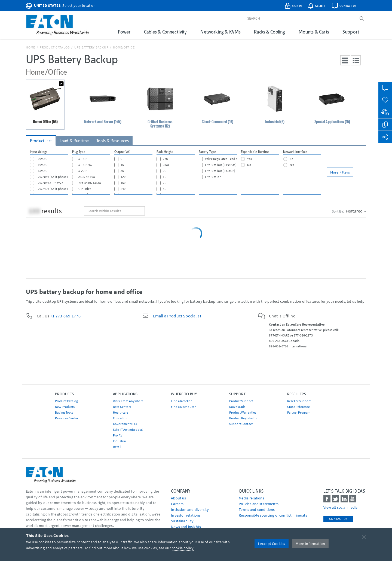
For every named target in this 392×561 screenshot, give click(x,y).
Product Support (241, 401)
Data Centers (122, 407)
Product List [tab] (41, 141)
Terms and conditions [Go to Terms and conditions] (257, 510)
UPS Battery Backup (91, 47)
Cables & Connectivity (165, 32)
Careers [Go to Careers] (177, 504)
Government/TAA (125, 424)
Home (30, 47)
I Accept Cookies (272, 544)
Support (351, 32)
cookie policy (183, 548)
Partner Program (299, 412)
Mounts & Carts (314, 32)
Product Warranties (243, 412)
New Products (65, 407)
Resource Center (67, 418)
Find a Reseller (181, 401)
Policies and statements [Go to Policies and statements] (259, 504)
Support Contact (241, 424)
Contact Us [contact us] (338, 519)
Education (120, 418)
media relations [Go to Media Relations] (251, 498)
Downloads (237, 407)
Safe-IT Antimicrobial (128, 430)
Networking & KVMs (220, 32)
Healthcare (121, 412)
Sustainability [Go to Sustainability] (182, 521)
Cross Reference (298, 407)
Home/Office (124, 47)
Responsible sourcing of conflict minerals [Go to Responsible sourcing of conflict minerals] (273, 515)
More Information (310, 544)
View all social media (340, 507)
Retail (117, 447)
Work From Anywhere (128, 401)
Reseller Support (299, 401)
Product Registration (244, 418)
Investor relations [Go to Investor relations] (186, 515)
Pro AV (118, 435)
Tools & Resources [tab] (113, 141)
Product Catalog (55, 47)
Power (124, 32)
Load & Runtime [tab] (74, 141)
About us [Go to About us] (178, 498)
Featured (356, 211)
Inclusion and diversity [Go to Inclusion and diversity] (190, 510)
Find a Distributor (183, 407)
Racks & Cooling (269, 32)
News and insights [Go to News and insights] (186, 527)
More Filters (340, 172)
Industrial (120, 441)
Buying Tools (64, 412)
